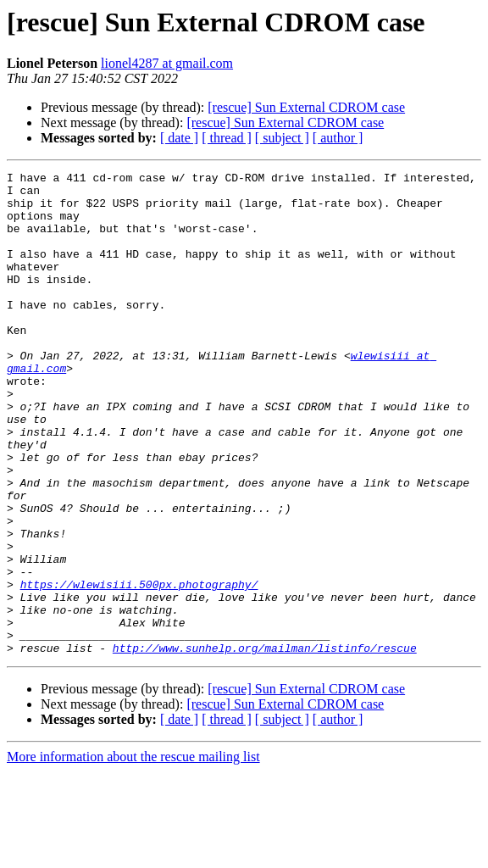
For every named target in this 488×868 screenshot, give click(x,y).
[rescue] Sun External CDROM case (306, 107)
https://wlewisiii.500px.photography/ (139, 668)
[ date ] (179, 138)
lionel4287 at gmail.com (167, 63)
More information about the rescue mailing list (133, 853)
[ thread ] (227, 138)
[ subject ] (282, 138)
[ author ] (338, 138)
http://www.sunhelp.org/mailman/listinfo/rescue (265, 744)
